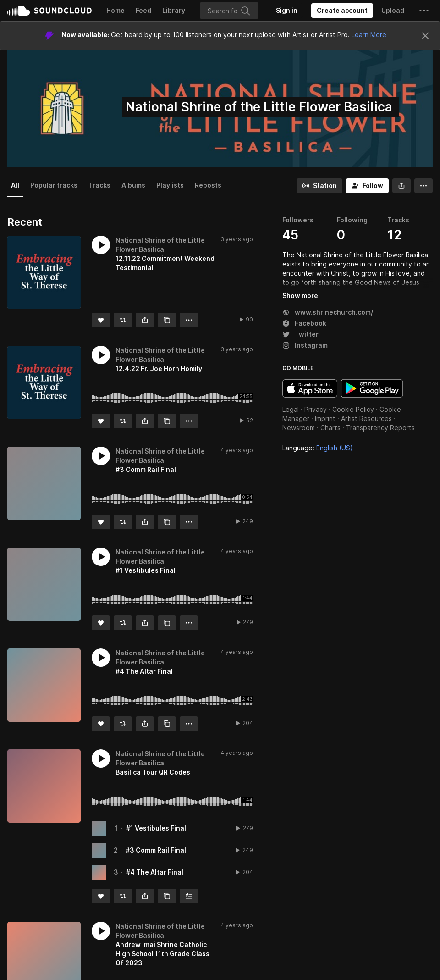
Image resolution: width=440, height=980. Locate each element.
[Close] (425, 36)
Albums (133, 185)
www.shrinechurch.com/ (328, 312)
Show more (300, 296)
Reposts (208, 185)
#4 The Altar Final (155, 872)
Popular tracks (54, 185)
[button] (424, 11)
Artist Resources (366, 418)
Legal (291, 409)
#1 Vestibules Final (156, 828)
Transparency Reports (380, 428)
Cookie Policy (353, 409)
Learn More (369, 35)
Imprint (325, 418)
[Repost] (123, 320)
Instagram (305, 345)
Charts (330, 428)
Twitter (300, 334)
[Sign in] (287, 11)
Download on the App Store (310, 388)
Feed (143, 10)
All (15, 185)
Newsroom (299, 428)
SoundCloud (49, 11)
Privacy (316, 409)
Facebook (304, 323)
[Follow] (367, 186)
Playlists (170, 185)
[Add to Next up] (189, 896)
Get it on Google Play (372, 388)
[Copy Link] (167, 320)
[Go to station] (319, 186)
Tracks (99, 185)
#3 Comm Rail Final (156, 850)
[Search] (229, 11)
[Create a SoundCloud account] (342, 11)
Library (174, 10)
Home (115, 10)
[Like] (101, 320)
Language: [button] (318, 448)
